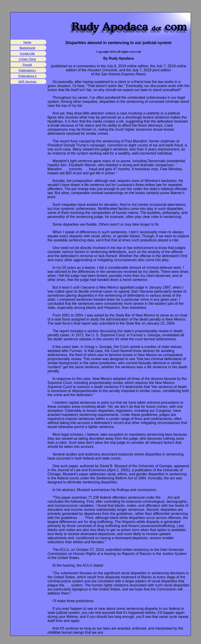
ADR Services (27, 82)
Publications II (27, 76)
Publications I (27, 70)
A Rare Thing (27, 59)
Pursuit (27, 65)
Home (27, 42)
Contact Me (27, 53)
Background (27, 48)
